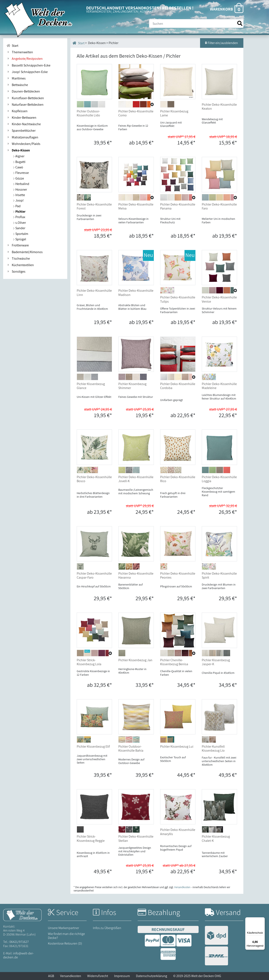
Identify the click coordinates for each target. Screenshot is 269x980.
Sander (19, 228)
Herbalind (21, 184)
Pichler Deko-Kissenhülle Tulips (178, 299)
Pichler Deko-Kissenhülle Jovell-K (136, 479)
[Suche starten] (240, 23)
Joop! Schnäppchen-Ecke (27, 72)
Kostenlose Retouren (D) (65, 943)
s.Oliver (19, 223)
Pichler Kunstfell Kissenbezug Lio (213, 748)
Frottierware (18, 245)
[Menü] (262, 920)
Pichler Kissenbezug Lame (174, 113)
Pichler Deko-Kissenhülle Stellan (136, 838)
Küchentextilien (20, 265)
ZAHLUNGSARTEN (125, 11)
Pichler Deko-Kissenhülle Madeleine (219, 386)
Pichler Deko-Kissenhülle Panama (178, 206)
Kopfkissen (17, 111)
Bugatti (19, 162)
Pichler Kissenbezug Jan (135, 660)
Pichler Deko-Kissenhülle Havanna (136, 575)
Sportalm (21, 234)
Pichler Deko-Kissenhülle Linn (94, 293)
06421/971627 (19, 942)
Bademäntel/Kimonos (24, 252)
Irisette (19, 195)
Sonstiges (16, 271)
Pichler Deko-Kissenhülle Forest (94, 206)
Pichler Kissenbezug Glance (91, 386)
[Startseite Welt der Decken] (22, 915)
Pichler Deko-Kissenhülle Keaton (219, 107)
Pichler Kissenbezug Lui (177, 746)
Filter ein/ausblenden (222, 43)
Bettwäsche (17, 85)
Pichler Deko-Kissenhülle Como (136, 113)
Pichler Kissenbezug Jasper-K (216, 662)
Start (78, 43)
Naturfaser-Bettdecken (25, 105)
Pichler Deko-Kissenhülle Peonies (178, 575)
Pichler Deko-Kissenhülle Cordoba (178, 386)
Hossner (20, 189)
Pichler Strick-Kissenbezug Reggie (91, 838)
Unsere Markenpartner (63, 928)
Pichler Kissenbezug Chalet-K (216, 838)
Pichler (19, 211)
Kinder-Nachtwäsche (24, 124)
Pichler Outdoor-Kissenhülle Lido (88, 113)
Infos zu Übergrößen (107, 928)
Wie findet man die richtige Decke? (66, 936)
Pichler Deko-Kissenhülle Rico (178, 479)
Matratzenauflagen (22, 137)
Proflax (19, 217)
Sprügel (20, 239)
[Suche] (196, 23)
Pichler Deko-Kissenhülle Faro (219, 206)
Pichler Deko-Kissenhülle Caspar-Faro (94, 575)
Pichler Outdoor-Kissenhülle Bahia (131, 748)
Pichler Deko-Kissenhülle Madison (136, 293)
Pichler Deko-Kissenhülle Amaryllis (178, 832)
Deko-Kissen (18, 150)
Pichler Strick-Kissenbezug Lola (89, 662)
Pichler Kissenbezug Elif (93, 746)
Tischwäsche (18, 258)
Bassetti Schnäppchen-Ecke (28, 65)
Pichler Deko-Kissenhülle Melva (136, 206)
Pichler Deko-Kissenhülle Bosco (94, 479)
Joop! (18, 200)
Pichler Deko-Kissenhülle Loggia (219, 479)
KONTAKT (147, 11)
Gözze (18, 178)
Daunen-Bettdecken (23, 91)
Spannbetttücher (21, 131)
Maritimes (16, 78)
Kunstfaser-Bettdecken (25, 98)
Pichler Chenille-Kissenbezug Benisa (174, 662)
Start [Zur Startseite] (12, 46)
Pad (17, 206)
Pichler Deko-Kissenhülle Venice (219, 299)
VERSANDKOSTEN (98, 11)
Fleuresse (21, 173)
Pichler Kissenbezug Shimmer (132, 386)
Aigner (19, 156)
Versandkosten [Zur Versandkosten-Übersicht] (182, 887)
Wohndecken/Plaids (23, 144)
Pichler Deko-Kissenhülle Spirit (219, 575)
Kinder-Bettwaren (21, 118)
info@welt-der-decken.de (18, 955)
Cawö (18, 167)
